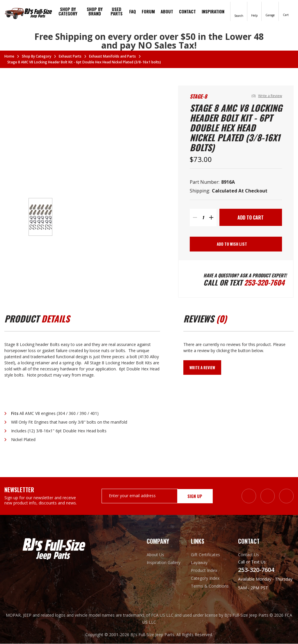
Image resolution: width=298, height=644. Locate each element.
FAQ (133, 11)
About (167, 11)
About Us (155, 555)
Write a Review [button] (270, 96)
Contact (187, 11)
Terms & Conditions (210, 586)
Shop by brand (95, 11)
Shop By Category (68, 11)
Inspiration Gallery (164, 563)
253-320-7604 (265, 283)
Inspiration (213, 11)
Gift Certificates (205, 555)
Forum (148, 11)
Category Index (205, 578)
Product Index (204, 571)
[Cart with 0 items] (286, 11)
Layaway (199, 563)
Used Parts (117, 11)
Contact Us (249, 555)
